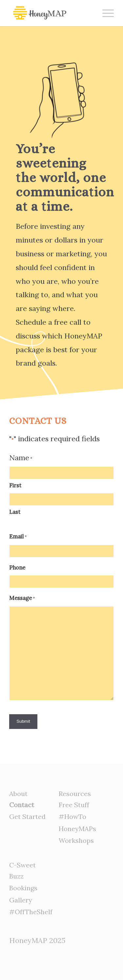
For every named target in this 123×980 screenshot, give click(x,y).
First (15, 485)
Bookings (23, 888)
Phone (17, 568)
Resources (75, 794)
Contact (22, 805)
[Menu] (105, 13)
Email (18, 537)
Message (22, 599)
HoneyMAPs (77, 829)
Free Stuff (74, 805)
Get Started (27, 817)
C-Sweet (22, 865)
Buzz (16, 876)
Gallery (21, 900)
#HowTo (72, 817)
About (18, 794)
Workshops (76, 840)
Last (15, 512)
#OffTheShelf (31, 912)
